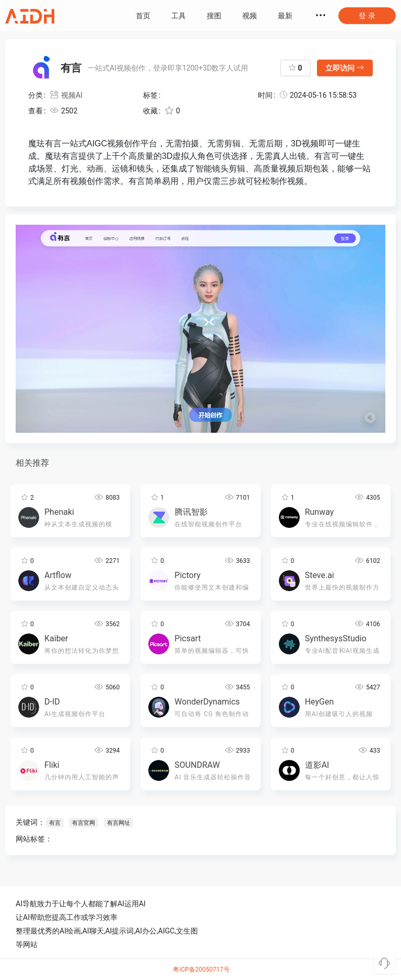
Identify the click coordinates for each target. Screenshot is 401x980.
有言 (55, 823)
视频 (250, 16)
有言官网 (83, 823)
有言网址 (118, 823)
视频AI (66, 95)
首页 (143, 16)
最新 (285, 16)
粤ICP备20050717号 (201, 970)
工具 (179, 16)
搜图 (214, 16)
